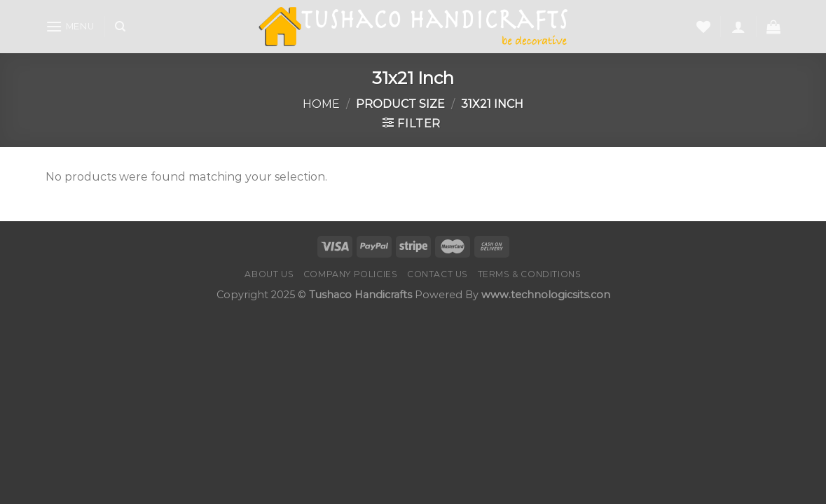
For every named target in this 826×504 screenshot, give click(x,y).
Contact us (438, 274)
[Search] (120, 27)
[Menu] (70, 26)
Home (321, 104)
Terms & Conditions (530, 274)
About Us (269, 274)
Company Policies (351, 274)
